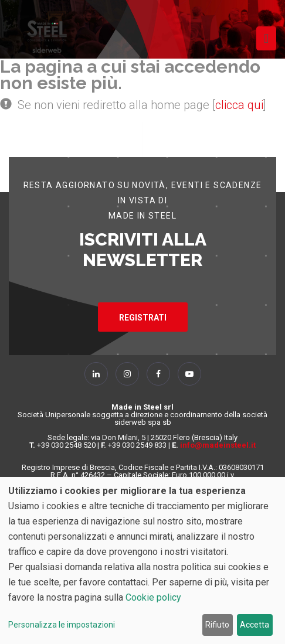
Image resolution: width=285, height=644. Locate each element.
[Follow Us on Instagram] (127, 374)
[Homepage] (47, 37)
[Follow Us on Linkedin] (96, 374)
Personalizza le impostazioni (62, 625)
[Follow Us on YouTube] (189, 374)
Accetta (255, 625)
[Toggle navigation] (266, 38)
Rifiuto (217, 625)
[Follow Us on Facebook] (158, 374)
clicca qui (239, 105)
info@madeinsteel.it (218, 445)
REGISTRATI (143, 318)
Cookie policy (153, 597)
